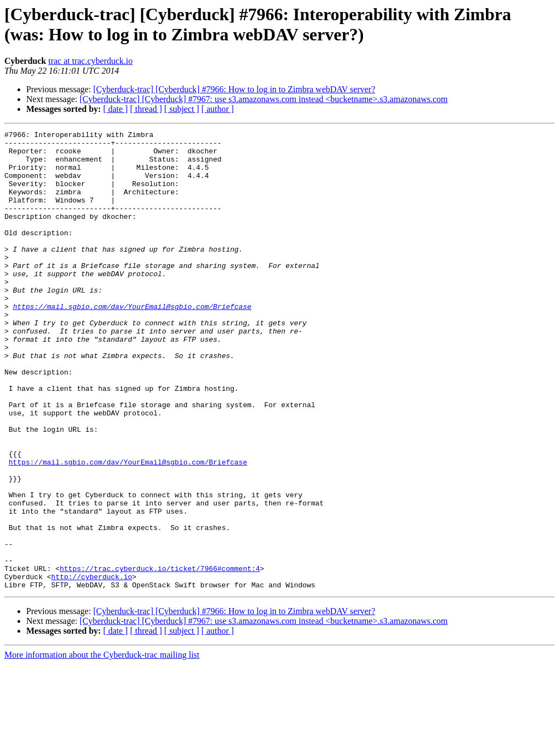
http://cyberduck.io (92, 666)
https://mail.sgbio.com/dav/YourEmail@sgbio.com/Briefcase (132, 342)
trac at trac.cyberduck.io (90, 61)
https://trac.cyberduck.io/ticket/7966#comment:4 (160, 657)
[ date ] (115, 109)
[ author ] (218, 109)
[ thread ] (146, 109)
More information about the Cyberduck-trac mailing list (102, 746)
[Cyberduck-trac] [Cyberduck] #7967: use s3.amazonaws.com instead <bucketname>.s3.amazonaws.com (264, 99)
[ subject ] (182, 109)
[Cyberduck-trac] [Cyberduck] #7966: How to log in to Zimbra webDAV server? (234, 89)
